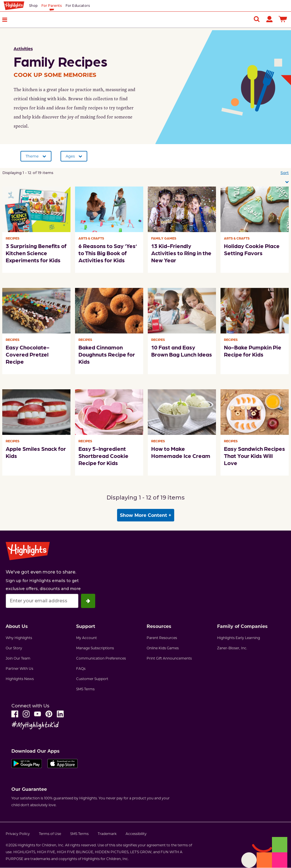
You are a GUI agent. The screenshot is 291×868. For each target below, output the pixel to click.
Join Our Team (18, 658)
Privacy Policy (18, 834)
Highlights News (20, 679)
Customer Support (92, 679)
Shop (33, 6)
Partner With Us (19, 668)
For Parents (52, 6)
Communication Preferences (101, 658)
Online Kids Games (163, 648)
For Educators (78, 6)
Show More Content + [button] (146, 515)
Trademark (107, 834)
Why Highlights (19, 638)
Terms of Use (50, 834)
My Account (87, 638)
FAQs (81, 668)
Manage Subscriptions (95, 648)
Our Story (14, 648)
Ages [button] (70, 156)
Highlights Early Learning (239, 638)
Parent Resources (162, 638)
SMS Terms (85, 689)
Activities (23, 49)
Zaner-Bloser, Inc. (232, 648)
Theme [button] (32, 156)
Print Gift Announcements (169, 658)
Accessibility (136, 834)
